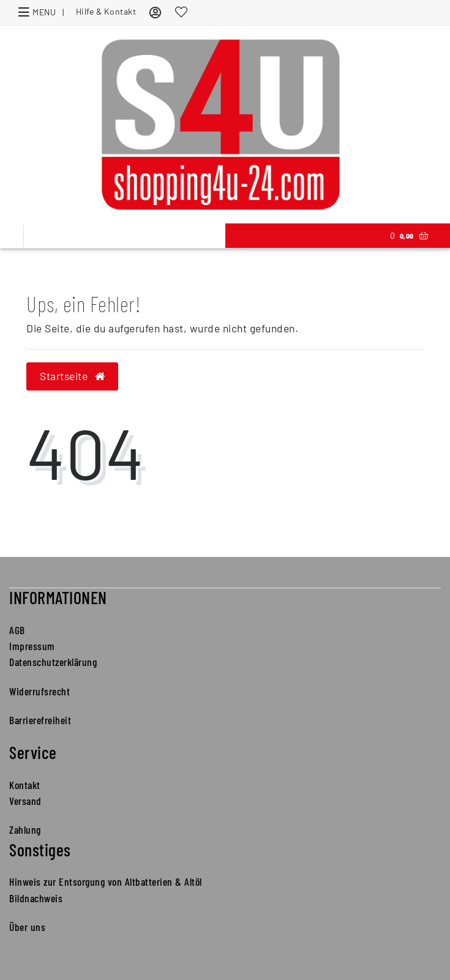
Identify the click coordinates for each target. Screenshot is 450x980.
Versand (25, 801)
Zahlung (25, 829)
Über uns (27, 927)
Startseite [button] (72, 376)
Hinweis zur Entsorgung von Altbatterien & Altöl (106, 881)
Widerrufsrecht (39, 691)
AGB (17, 630)
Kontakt (25, 785)
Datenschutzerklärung (53, 662)
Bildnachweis (36, 898)
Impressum (32, 646)
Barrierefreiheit (40, 720)
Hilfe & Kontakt (106, 11)
